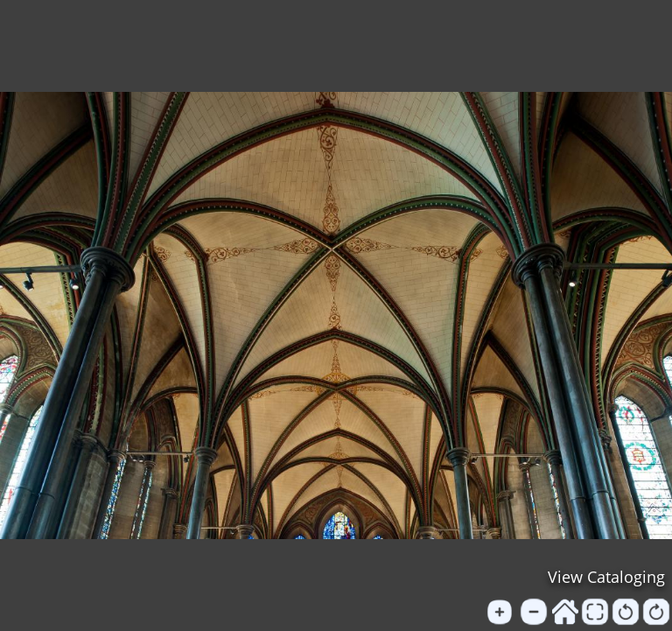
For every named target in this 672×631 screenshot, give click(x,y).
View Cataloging (606, 577)
